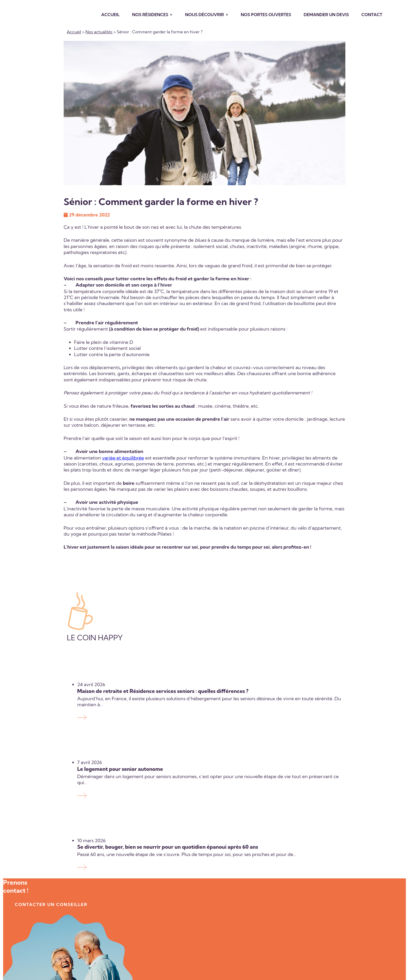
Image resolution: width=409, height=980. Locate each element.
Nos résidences (150, 15)
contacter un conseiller (51, 905)
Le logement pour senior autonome (120, 769)
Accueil (110, 15)
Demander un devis (326, 15)
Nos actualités (99, 32)
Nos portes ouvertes (266, 15)
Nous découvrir (204, 15)
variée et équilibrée (123, 458)
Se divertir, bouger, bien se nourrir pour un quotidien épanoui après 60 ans (168, 847)
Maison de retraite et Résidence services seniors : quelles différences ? (163, 691)
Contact (372, 15)
